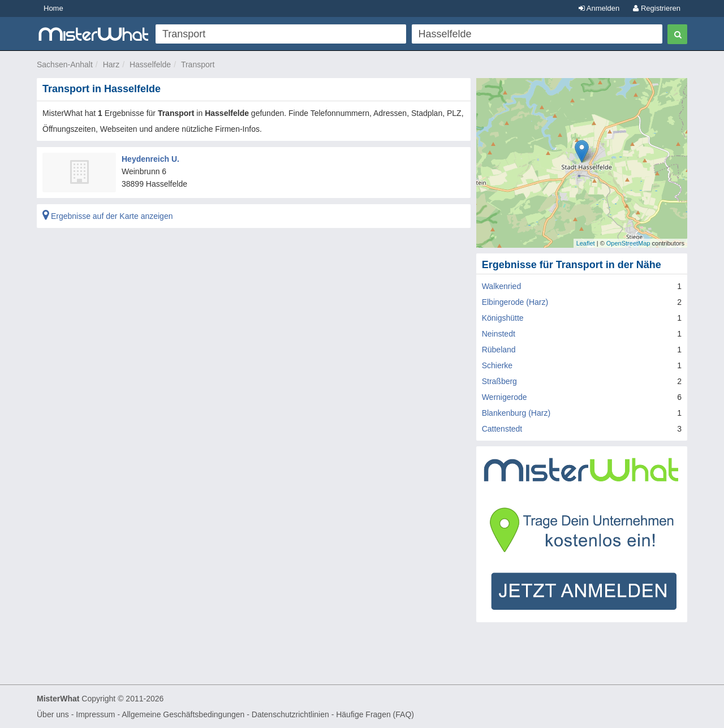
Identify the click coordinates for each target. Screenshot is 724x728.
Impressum (95, 714)
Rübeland (499, 350)
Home (53, 8)
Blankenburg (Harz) (516, 413)
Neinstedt (499, 334)
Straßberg (499, 381)
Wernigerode (505, 397)
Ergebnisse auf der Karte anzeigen (107, 216)
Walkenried (502, 286)
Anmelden (599, 8)
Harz (111, 64)
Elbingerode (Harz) (515, 302)
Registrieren (657, 8)
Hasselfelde (150, 64)
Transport (198, 64)
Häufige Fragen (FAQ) (375, 714)
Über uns (53, 714)
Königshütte (503, 318)
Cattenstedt (502, 429)
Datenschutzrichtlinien (290, 714)
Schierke (497, 365)
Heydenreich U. (150, 159)
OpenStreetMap (628, 243)
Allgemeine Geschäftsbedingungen (183, 714)
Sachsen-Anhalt (65, 64)
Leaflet (586, 243)
